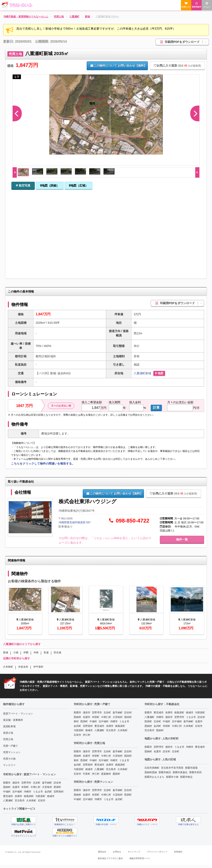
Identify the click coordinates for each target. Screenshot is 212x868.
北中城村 (17, 792)
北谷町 (37, 783)
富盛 (46, 653)
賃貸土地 (8, 733)
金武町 (48, 792)
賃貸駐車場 (9, 726)
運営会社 (102, 852)
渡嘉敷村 (106, 774)
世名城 (57, 653)
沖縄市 (28, 792)
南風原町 (29, 796)
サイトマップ (134, 852)
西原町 (57, 787)
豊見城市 (8, 796)
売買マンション (12, 752)
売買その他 (9, 759)
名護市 (16, 787)
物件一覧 (182, 539)
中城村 (7, 792)
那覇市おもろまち (154, 777)
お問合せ (117, 852)
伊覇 (26, 653)
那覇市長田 (195, 772)
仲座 (36, 653)
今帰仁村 (35, 787)
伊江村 (87, 735)
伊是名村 (23, 667)
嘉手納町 (47, 783)
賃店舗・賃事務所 (13, 720)
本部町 (25, 787)
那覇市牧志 (186, 777)
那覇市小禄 (172, 777)
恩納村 (7, 787)
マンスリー (9, 765)
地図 (159, 373)
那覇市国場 (191, 768)
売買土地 (8, 739)
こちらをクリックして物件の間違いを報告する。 (43, 463)
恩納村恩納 (151, 772)
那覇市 (7, 783)
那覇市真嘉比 (180, 772)
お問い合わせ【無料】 (118, 66)
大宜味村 (47, 787)
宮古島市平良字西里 (172, 768)
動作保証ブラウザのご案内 (110, 858)
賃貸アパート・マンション (18, 714)
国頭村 (128, 717)
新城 (148, 373)
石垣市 (42, 801)
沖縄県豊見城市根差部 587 (75, 522)
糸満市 (18, 796)
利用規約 (178, 852)
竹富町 (87, 774)
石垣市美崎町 (152, 768)
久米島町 (8, 667)
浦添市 (16, 783)
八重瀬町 (140, 373)
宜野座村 (59, 792)
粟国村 (116, 774)
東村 (76, 721)
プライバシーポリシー (157, 852)
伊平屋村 (38, 667)
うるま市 (38, 792)
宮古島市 (20, 801)
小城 (16, 653)
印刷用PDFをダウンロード (184, 42)
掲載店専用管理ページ (140, 858)
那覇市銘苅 (165, 772)
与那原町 (40, 796)
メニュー (207, 5)
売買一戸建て (11, 746)
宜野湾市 (26, 783)
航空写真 (23, 185)
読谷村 (57, 783)
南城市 (51, 796)
